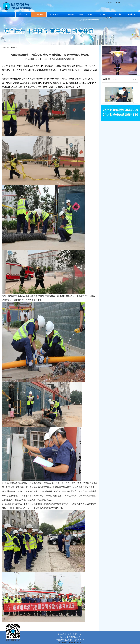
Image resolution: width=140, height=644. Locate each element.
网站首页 (14, 47)
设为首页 (110, 3)
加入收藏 (117, 3)
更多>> (136, 79)
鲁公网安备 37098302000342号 (70, 643)
